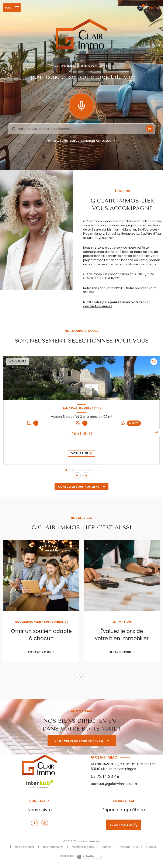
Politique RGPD (129, 847)
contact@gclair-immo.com (114, 784)
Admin (107, 847)
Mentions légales (83, 847)
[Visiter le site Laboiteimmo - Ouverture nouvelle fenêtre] (89, 857)
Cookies (151, 847)
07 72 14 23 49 (105, 776)
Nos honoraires (25, 847)
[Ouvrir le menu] (12, 8)
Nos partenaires (53, 847)
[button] (86, 476)
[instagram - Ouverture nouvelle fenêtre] (45, 823)
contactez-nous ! (98, 306)
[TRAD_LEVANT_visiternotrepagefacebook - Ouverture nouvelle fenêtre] (34, 823)
